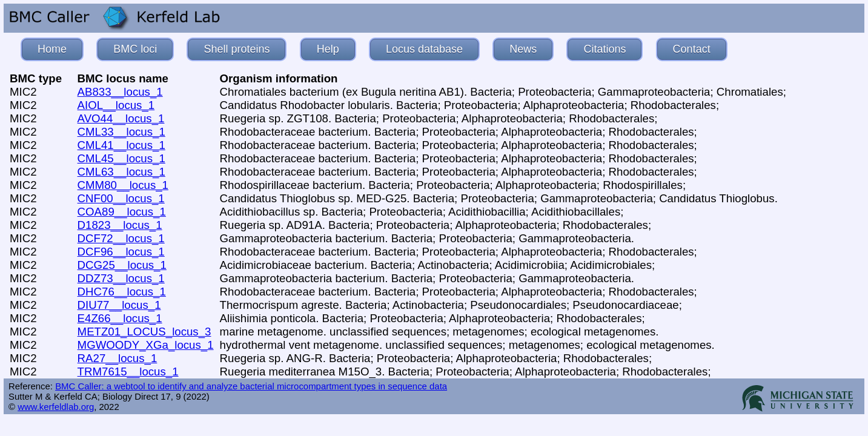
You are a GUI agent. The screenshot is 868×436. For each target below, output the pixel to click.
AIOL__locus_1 (116, 105)
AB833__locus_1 (120, 92)
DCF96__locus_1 (121, 252)
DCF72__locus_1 (121, 238)
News (523, 49)
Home (52, 49)
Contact (692, 49)
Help (328, 49)
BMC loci (135, 49)
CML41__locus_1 (121, 145)
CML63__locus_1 (121, 172)
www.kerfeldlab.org (56, 407)
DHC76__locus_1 (122, 292)
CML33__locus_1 (121, 132)
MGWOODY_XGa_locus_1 (146, 345)
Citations (605, 49)
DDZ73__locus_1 (121, 278)
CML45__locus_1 (121, 158)
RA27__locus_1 (118, 358)
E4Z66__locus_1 (120, 318)
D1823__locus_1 (120, 225)
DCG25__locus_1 (122, 265)
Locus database (424, 49)
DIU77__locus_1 (119, 305)
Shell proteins (237, 49)
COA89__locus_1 (122, 212)
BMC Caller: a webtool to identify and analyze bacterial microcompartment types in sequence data (251, 386)
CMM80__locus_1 (123, 185)
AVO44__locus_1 (121, 118)
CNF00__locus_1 (121, 198)
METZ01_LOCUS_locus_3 (144, 332)
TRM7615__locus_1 (128, 372)
